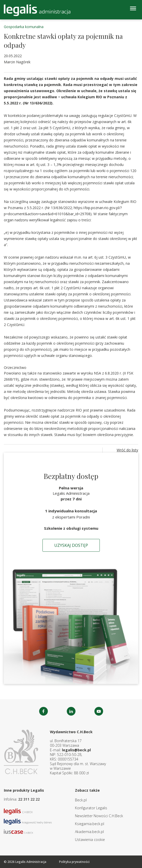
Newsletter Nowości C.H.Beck (99, 816)
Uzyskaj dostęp (71, 545)
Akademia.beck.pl (89, 832)
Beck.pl (81, 800)
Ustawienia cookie (90, 840)
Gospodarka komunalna (24, 27)
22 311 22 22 (29, 799)
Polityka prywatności (74, 862)
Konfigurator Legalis (91, 808)
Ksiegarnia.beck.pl (90, 824)
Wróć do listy (127, 450)
